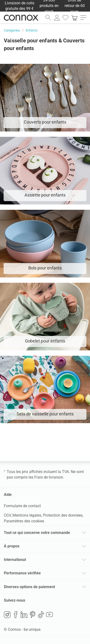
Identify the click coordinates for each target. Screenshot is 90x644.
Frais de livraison (49, 477)
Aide (8, 495)
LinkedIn (24, 615)
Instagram (7, 615)
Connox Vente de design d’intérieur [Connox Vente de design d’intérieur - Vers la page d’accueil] (21, 18)
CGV (7, 515)
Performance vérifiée (22, 573)
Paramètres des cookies (24, 521)
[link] (74, 18)
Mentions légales (27, 515)
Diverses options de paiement (29, 587)
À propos (12, 546)
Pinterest (33, 615)
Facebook (16, 615)
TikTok (41, 615)
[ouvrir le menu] (83, 18)
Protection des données (63, 515)
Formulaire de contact (22, 506)
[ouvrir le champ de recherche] (48, 18)
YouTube (49, 615)
